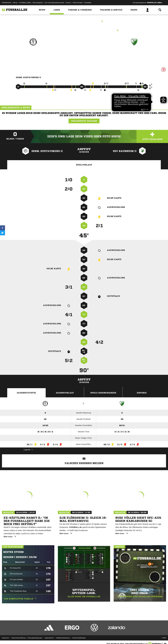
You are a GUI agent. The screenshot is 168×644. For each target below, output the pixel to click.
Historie (142, 393)
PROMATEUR (6, 3)
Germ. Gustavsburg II (33, 53)
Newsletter (88, 3)
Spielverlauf (84, 165)
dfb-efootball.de (38, 3)
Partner (68, 3)
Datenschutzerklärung (19, 638)
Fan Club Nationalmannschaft (54, 3)
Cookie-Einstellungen (79, 638)
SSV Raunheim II (134, 53)
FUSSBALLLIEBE (25, 3)
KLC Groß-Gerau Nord (84, 22)
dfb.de (15, 3)
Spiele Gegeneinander (103, 393)
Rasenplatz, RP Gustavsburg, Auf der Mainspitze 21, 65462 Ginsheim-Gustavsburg (84, 30)
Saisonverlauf (65, 393)
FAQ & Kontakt (78, 3)
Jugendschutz (49, 638)
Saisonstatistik (26, 393)
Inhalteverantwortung (63, 638)
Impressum (6, 638)
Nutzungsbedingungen (35, 638)
